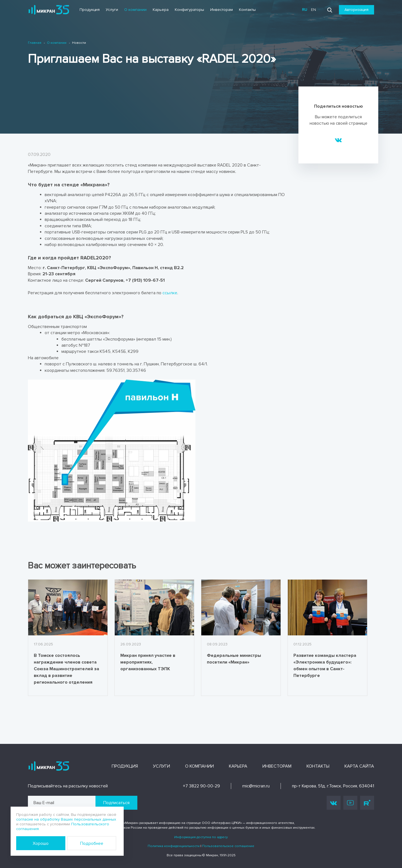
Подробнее (92, 843)
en (314, 10)
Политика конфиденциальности (174, 846)
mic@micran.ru (256, 786)
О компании (135, 10)
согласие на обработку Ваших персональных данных (66, 819)
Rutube (367, 803)
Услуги (112, 10)
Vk (334, 803)
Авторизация (356, 10)
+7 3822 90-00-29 (201, 786)
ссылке (170, 293)
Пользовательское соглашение (228, 846)
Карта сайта (359, 766)
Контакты (247, 10)
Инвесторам (222, 10)
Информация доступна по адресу (201, 837)
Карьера (161, 10)
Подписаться (116, 803)
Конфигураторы (189, 10)
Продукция (90, 10)
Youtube (350, 803)
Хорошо (41, 843)
